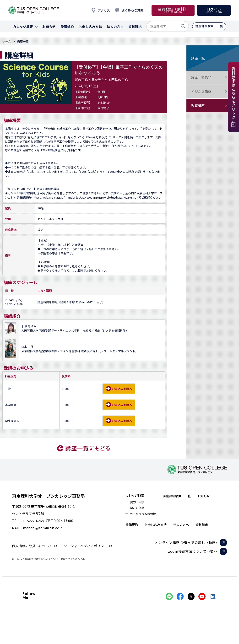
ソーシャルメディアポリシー (85, 546)
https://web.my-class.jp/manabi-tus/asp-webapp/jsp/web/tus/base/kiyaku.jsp (85, 197)
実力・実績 (139, 503)
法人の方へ (216, 528)
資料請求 (133, 537)
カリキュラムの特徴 (146, 517)
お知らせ (133, 528)
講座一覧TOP (209, 78)
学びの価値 (139, 510)
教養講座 (209, 106)
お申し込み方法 (185, 528)
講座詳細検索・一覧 (186, 496)
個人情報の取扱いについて (32, 546)
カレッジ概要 (138, 496)
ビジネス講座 (209, 92)
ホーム (7, 41)
